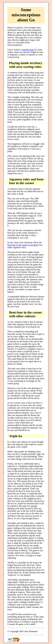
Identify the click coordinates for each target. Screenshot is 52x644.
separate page (28, 50)
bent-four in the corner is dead (23, 245)
